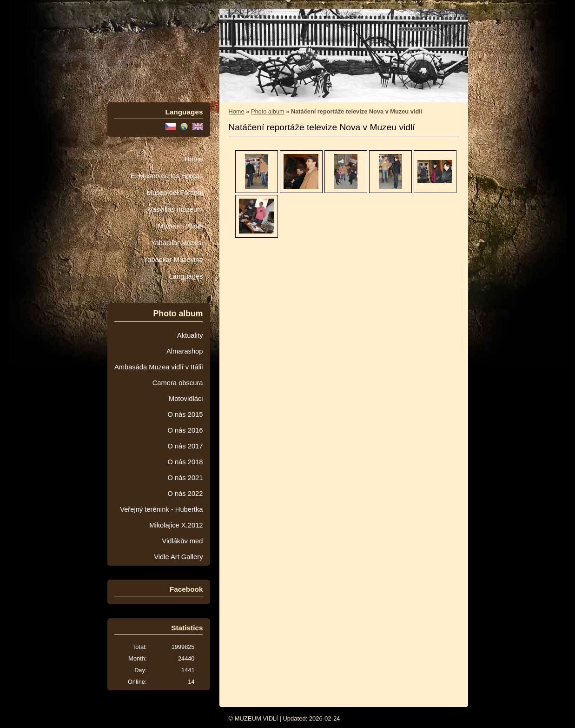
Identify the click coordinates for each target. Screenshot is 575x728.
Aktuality (190, 335)
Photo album (268, 111)
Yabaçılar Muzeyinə (173, 260)
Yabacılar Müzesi (177, 243)
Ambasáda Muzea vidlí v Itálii (159, 367)
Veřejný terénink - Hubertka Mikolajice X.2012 (161, 517)
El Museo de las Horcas (167, 176)
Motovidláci (186, 399)
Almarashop (185, 351)
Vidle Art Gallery (178, 557)
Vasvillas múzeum (176, 209)
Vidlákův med (182, 541)
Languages (186, 276)
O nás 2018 (185, 462)
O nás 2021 (185, 478)
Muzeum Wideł (180, 226)
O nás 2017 (185, 446)
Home (194, 159)
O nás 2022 (185, 494)
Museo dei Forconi (175, 193)
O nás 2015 (185, 414)
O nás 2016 (185, 430)
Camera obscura (178, 383)
